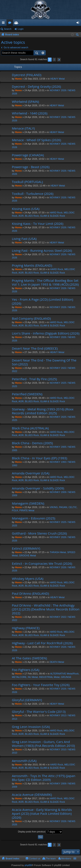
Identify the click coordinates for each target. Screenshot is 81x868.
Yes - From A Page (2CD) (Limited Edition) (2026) (43, 301)
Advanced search (43, 53)
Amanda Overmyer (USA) (31, 473)
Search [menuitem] (78, 35)
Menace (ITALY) (23, 128)
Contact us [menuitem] (35, 859)
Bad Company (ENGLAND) (31, 318)
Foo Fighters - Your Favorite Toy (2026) (41, 685)
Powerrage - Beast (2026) (31, 167)
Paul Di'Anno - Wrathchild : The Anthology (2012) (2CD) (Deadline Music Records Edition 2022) (46, 609)
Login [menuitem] (79, 23)
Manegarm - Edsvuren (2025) (34, 518)
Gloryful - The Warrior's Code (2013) (39, 712)
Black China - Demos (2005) (32, 443)
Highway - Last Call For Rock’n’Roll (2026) (42, 643)
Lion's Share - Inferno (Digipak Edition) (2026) (46, 333)
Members (17, 23)
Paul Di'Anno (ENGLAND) (30, 594)
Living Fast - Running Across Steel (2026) (42, 251)
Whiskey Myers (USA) (28, 579)
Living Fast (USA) (24, 239)
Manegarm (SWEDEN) (28, 503)
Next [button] (59, 60)
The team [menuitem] (51, 859)
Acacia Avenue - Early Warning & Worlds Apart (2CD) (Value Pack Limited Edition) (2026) (42, 814)
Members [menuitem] (66, 859)
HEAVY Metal (57, 79)
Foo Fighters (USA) (26, 670)
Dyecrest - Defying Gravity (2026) (36, 87)
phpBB (28, 865)
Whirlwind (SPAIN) (25, 102)
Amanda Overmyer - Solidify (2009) (38, 488)
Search (8, 29)
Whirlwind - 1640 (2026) (30, 113)
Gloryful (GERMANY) (27, 700)
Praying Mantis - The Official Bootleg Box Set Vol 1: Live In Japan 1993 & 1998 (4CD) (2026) (45, 282)
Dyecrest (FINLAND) (27, 75)
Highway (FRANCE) (26, 628)
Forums (11, 23)
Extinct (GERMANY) (26, 548)
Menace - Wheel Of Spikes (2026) (37, 140)
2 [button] (54, 59)
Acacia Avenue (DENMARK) (32, 795)
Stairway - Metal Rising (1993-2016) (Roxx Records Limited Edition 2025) (43, 411)
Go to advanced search (16, 47)
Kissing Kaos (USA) (26, 209)
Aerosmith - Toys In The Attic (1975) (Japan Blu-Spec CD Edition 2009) (44, 778)
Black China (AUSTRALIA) (30, 428)
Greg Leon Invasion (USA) (31, 727)
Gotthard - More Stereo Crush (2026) (39, 533)
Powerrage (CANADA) (28, 155)
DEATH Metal (57, 662)
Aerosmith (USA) (24, 761)
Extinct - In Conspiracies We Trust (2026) (42, 564)
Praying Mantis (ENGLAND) (32, 265)
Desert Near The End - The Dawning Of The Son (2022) (44, 362)
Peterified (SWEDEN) (27, 394)
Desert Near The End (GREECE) (35, 348)
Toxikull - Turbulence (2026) (33, 194)
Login (21, 29)
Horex (18, 79)
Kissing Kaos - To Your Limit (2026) (38, 224)
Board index (13, 859)
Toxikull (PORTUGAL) (27, 182)
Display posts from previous (40, 832)
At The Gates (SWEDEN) (29, 658)
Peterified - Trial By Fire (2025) (34, 379)
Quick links (4, 23)
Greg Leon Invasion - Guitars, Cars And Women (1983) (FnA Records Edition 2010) (43, 744)
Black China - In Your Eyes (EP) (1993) (40, 458)
